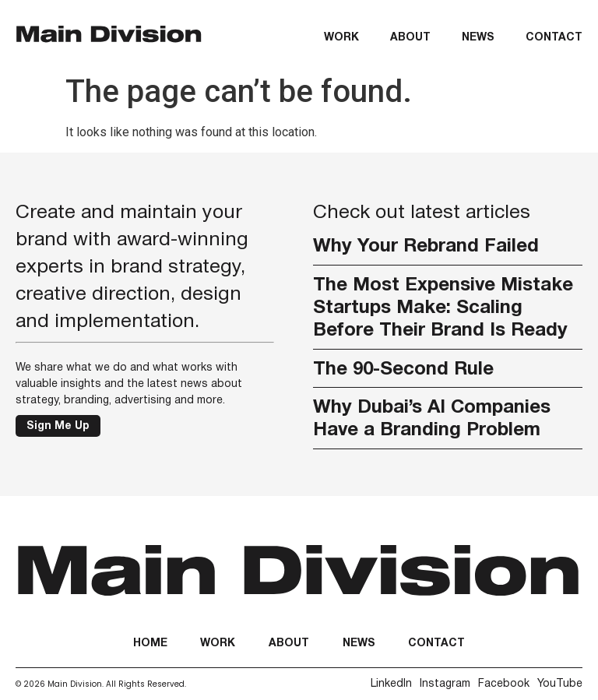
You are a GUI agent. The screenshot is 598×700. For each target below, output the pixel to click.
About (410, 38)
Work (341, 38)
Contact (554, 38)
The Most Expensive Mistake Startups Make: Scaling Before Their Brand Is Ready (443, 308)
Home (150, 644)
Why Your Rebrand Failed (426, 247)
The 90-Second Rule (403, 370)
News (478, 38)
